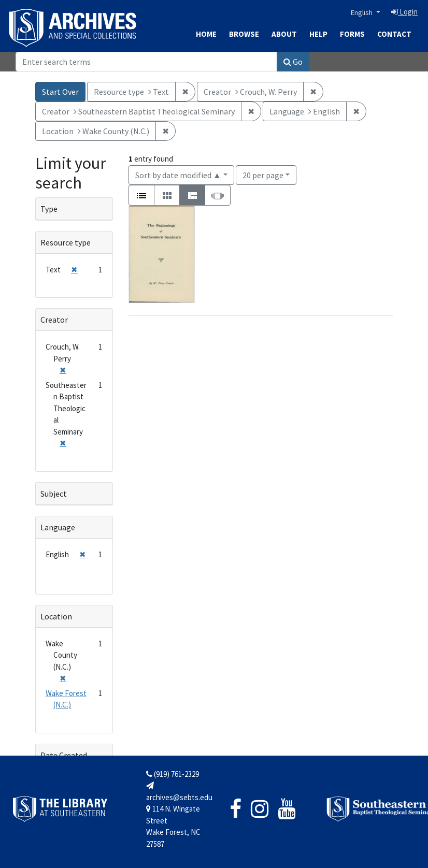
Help (318, 34)
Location (56, 616)
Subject (54, 494)
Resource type (66, 242)
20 (263, 174)
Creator (54, 320)
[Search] (146, 62)
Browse (244, 34)
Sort (178, 175)
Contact (394, 34)
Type (49, 209)
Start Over (60, 92)
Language (58, 527)
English (362, 12)
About (284, 34)
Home (206, 34)
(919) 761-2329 (173, 774)
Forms (352, 34)
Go (293, 62)
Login (404, 12)
